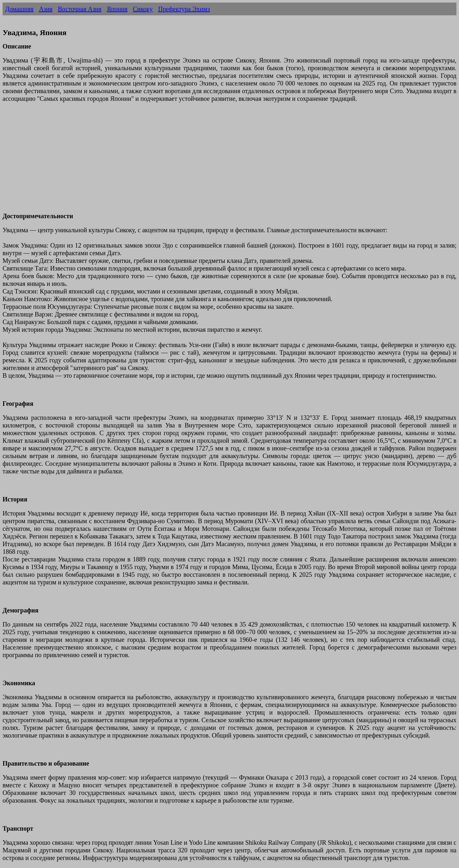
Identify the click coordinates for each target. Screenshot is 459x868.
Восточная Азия (80, 9)
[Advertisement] (194, 161)
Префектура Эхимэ (184, 9)
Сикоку (143, 9)
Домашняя (19, 9)
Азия (46, 9)
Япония (117, 9)
